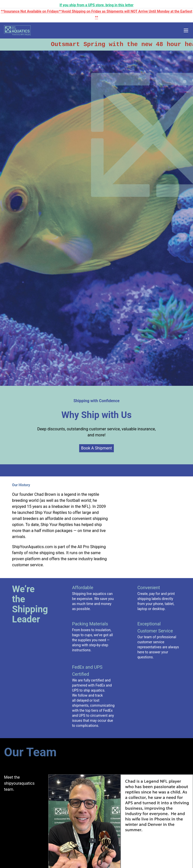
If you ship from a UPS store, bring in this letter (96, 5)
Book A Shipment (96, 448)
